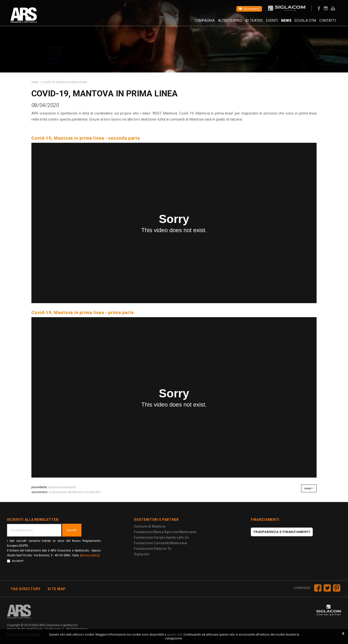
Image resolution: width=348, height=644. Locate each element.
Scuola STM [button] (299, 23)
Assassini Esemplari (62, 487)
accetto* (15, 561)
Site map (57, 589)
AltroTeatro (211, 23)
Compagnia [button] (182, 23)
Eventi (259, 23)
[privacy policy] (90, 555)
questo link (174, 634)
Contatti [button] (324, 23)
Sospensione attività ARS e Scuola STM (75, 492)
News (277, 23)
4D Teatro (238, 23)
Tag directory (26, 589)
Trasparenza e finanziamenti (282, 532)
